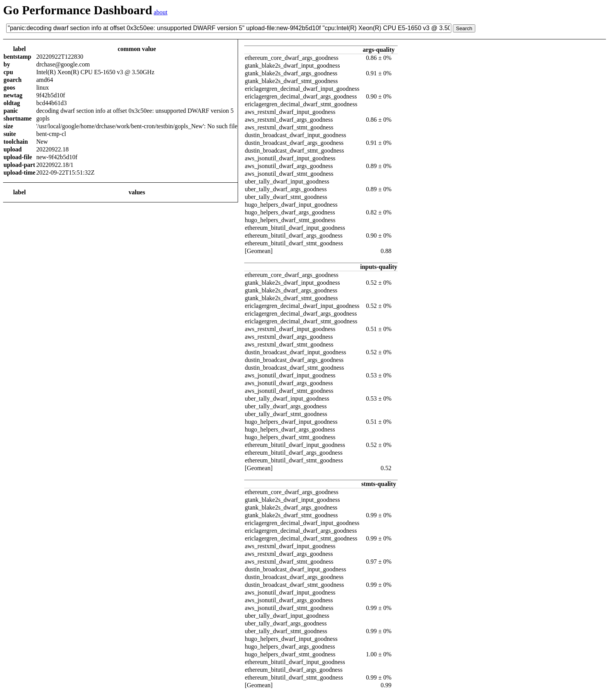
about (161, 12)
